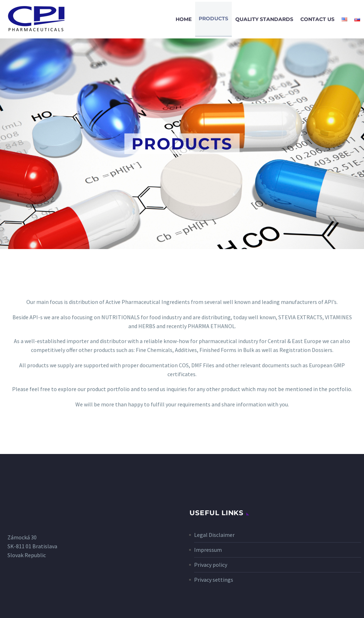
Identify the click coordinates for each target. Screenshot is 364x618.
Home (184, 19)
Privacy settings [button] (214, 580)
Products (213, 19)
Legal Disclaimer (214, 535)
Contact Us (317, 19)
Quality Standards (264, 19)
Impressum (208, 550)
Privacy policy (211, 565)
